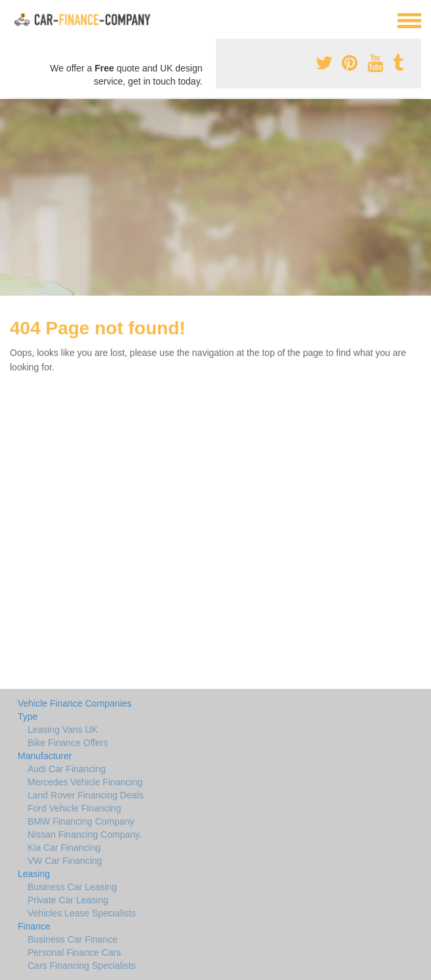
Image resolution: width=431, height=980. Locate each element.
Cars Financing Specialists (82, 966)
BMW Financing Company (81, 821)
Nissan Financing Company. (85, 834)
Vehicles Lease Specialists (82, 913)
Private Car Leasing (68, 900)
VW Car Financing (65, 861)
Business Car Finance (72, 939)
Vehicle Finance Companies (75, 703)
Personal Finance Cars (74, 952)
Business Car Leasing (72, 887)
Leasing (34, 874)
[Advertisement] (215, 197)
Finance (34, 926)
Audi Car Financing (67, 769)
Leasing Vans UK (63, 730)
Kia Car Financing (64, 848)
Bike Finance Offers (68, 743)
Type (28, 716)
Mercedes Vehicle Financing (85, 782)
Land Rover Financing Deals (86, 795)
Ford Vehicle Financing (74, 808)
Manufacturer (45, 756)
